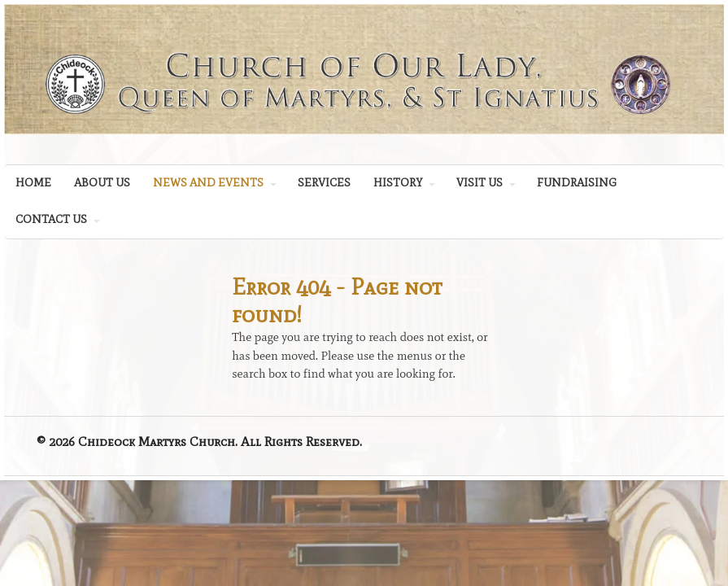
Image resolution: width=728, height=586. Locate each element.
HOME (33, 183)
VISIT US (480, 183)
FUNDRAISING (577, 183)
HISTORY (398, 183)
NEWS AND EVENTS (208, 183)
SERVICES (324, 183)
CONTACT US (51, 219)
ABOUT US (102, 183)
